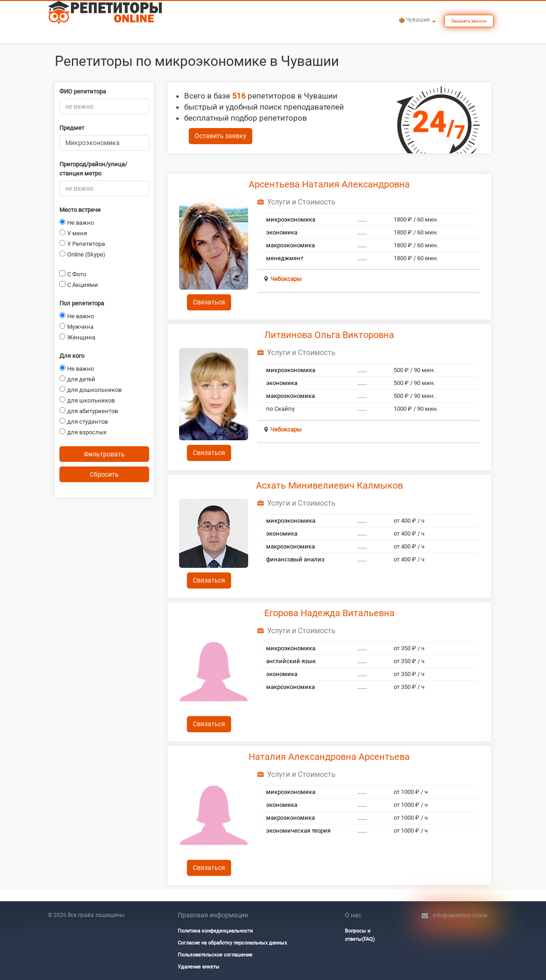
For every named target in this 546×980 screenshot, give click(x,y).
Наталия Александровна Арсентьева (329, 757)
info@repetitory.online (460, 916)
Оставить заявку (221, 136)
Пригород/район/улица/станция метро (93, 169)
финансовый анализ (295, 559)
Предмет (72, 128)
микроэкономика (291, 219)
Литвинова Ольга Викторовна (329, 335)
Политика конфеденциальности (215, 931)
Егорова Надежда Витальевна (329, 613)
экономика (282, 232)
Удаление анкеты (199, 967)
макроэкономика (290, 245)
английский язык (291, 661)
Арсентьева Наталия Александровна (329, 184)
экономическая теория (298, 831)
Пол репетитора (82, 303)
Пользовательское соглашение (215, 955)
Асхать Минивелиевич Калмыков (329, 485)
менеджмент (285, 258)
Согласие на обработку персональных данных (232, 943)
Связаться (209, 302)
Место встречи (80, 210)
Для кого (72, 356)
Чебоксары (286, 279)
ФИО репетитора (83, 91)
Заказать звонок (469, 21)
